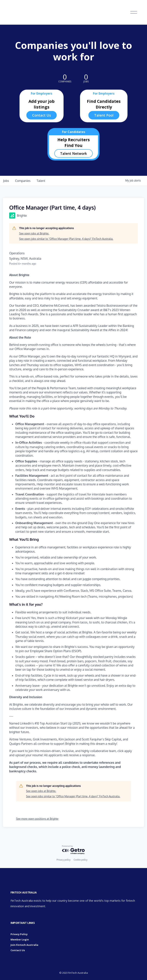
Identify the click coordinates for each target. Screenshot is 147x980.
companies (23, 181)
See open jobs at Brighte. (34, 233)
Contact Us (42, 115)
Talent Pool (104, 115)
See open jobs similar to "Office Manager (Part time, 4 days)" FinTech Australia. (66, 239)
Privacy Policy (19, 934)
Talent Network (73, 153)
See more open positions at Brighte (37, 819)
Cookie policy (80, 860)
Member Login (20, 939)
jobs (6, 181)
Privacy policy (63, 860)
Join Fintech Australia (24, 945)
